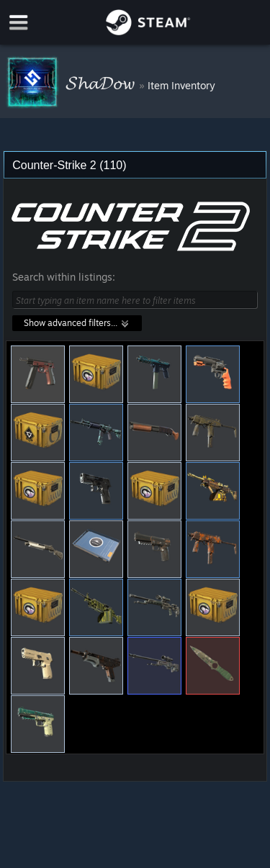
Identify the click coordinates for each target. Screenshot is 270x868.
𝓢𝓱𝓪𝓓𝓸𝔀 (102, 82)
